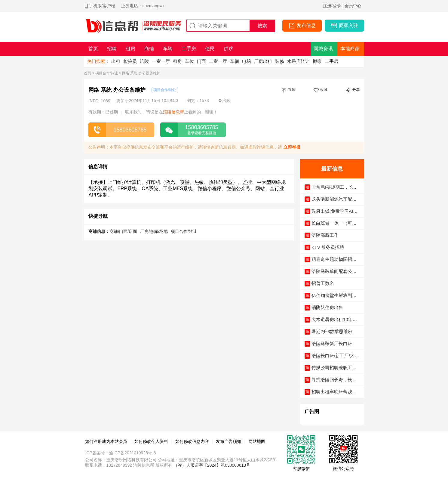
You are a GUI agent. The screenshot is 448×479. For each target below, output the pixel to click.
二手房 (331, 61)
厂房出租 (263, 61)
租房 (177, 61)
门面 (201, 61)
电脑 (247, 61)
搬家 (317, 61)
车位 (189, 61)
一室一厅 (161, 61)
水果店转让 (298, 61)
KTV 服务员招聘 (328, 247)
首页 (87, 73)
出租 (116, 61)
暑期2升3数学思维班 (332, 331)
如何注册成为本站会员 (106, 441)
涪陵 (144, 61)
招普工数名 (323, 283)
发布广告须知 (229, 441)
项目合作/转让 (107, 73)
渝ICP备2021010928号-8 (133, 453)
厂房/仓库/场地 (154, 231)
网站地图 (257, 441)
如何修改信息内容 (192, 441)
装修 (280, 61)
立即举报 (292, 147)
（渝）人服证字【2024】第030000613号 (212, 465)
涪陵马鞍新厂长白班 (332, 343)
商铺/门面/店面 (123, 231)
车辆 (235, 61)
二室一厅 (218, 61)
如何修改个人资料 (151, 441)
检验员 (130, 61)
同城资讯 (323, 49)
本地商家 (350, 49)
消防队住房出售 (327, 307)
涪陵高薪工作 (325, 235)
